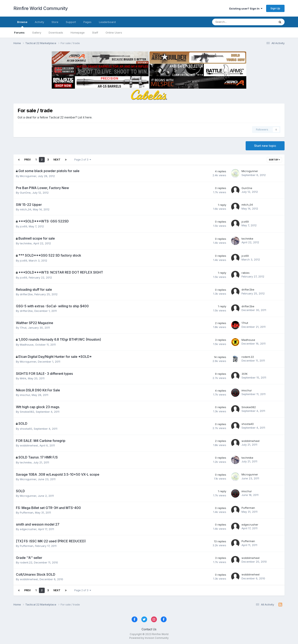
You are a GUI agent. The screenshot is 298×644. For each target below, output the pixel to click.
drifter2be (26, 294)
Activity (39, 22)
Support (71, 22)
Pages (87, 22)
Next (57, 160)
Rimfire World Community (41, 8)
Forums (19, 33)
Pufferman (27, 513)
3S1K (245, 374)
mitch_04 (26, 209)
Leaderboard (107, 22)
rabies (246, 273)
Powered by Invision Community (149, 638)
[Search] (233, 22)
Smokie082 (27, 412)
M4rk (23, 378)
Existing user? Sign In (246, 8)
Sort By (274, 160)
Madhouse (27, 345)
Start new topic (265, 146)
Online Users (114, 33)
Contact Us (149, 629)
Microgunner (28, 176)
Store (55, 22)
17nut (23, 328)
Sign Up (275, 8)
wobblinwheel (29, 445)
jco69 (23, 226)
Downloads (56, 33)
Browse (22, 24)
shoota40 (26, 429)
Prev (28, 160)
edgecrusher (28, 529)
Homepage (78, 33)
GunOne (25, 193)
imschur (25, 395)
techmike (26, 243)
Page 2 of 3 (83, 160)
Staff (95, 33)
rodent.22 (248, 357)
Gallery (37, 33)
